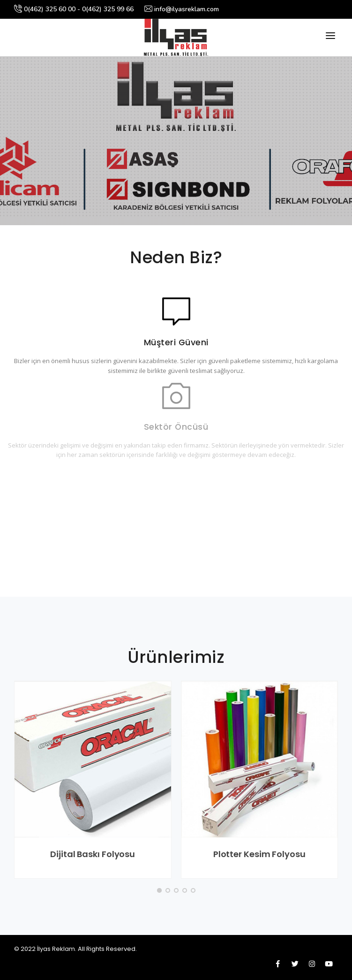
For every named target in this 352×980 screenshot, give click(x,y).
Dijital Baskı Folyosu (93, 854)
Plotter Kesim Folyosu (259, 854)
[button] (159, 890)
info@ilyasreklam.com (182, 9)
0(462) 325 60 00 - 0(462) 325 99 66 (74, 9)
